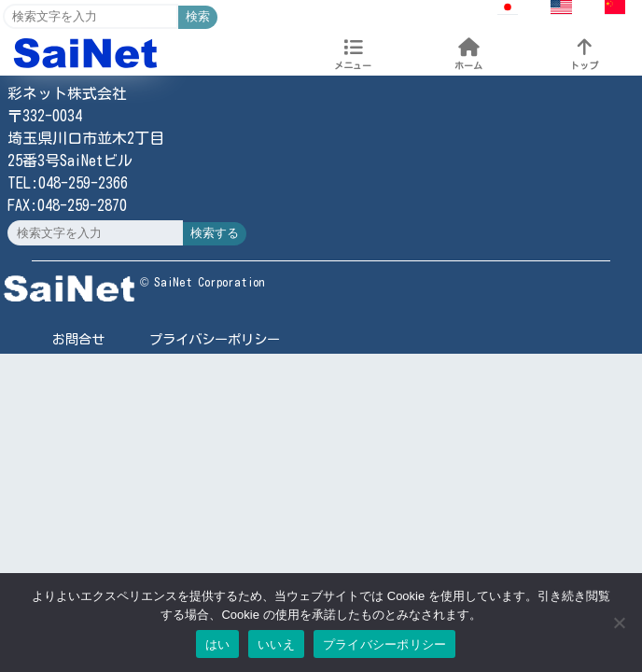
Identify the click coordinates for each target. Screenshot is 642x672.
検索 (198, 16)
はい (218, 644)
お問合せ (78, 339)
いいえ (276, 644)
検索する (215, 233)
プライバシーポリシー (215, 339)
